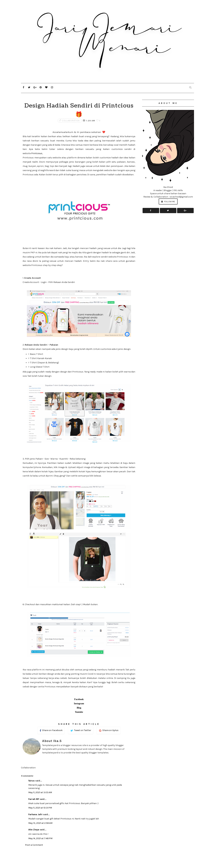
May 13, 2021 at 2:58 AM (40, 823)
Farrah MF (34, 799)
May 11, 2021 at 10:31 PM (40, 808)
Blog (79, 708)
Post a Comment (34, 845)
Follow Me (168, 201)
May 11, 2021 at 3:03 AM (40, 792)
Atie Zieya (34, 830)
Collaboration (71, 121)
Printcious (37, 153)
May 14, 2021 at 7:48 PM (40, 838)
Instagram (79, 704)
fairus (31, 781)
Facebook (79, 699)
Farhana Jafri (35, 814)
